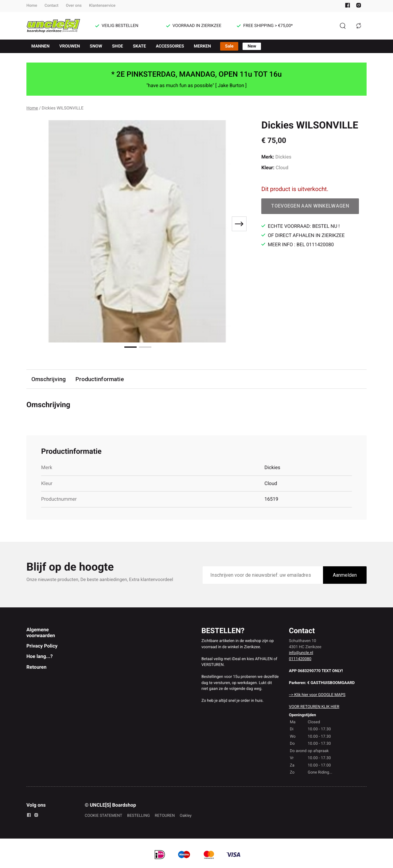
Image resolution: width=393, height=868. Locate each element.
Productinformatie (100, 379)
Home (32, 6)
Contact (52, 6)
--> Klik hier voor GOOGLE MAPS (317, 695)
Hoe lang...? (40, 656)
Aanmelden (345, 575)
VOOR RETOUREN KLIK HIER (314, 707)
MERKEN (202, 46)
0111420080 (300, 659)
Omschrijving (49, 379)
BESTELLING (138, 816)
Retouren (36, 667)
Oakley (186, 816)
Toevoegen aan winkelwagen (310, 206)
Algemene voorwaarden (41, 632)
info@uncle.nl (301, 653)
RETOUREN (165, 816)
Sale (229, 46)
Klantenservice (102, 6)
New (252, 46)
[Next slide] (239, 224)
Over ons (74, 6)
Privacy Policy (42, 646)
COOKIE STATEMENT (103, 816)
